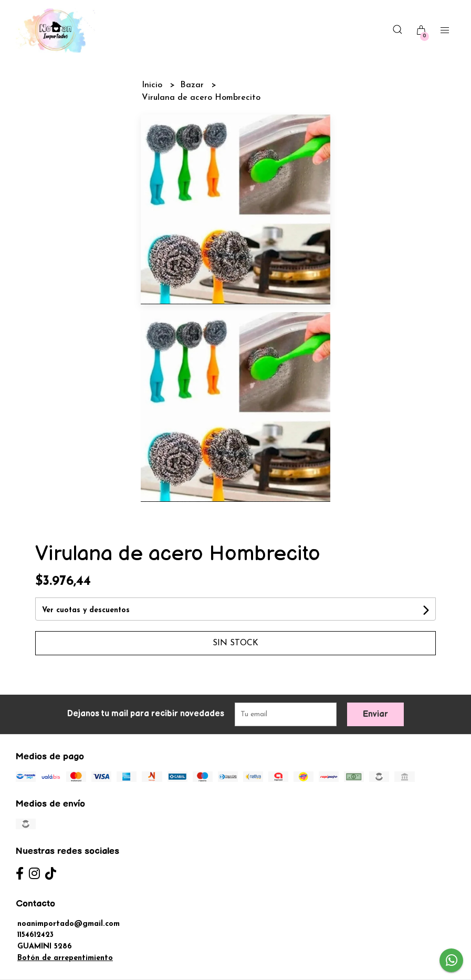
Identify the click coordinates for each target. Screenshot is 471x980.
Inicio (153, 85)
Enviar (375, 714)
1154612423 (35, 935)
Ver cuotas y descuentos (86, 610)
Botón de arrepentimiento (65, 958)
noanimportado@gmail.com (69, 924)
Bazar (193, 85)
